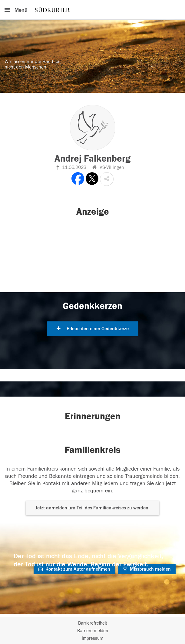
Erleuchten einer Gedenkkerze (93, 329)
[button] (107, 179)
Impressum (92, 638)
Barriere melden (93, 631)
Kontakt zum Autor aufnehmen (74, 569)
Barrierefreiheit (93, 623)
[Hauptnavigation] (92, 10)
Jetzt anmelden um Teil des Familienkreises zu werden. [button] (92, 508)
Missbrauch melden (147, 569)
